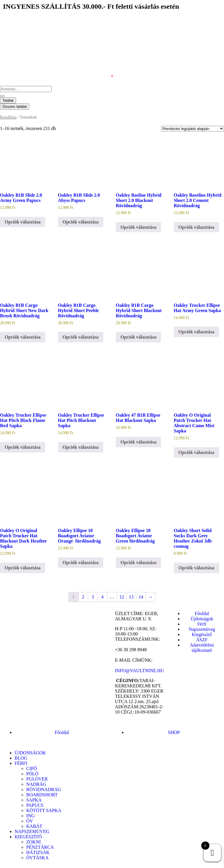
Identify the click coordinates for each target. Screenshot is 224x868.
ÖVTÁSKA (37, 858)
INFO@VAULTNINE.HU (139, 671)
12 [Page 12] (122, 597)
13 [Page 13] (131, 597)
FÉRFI (21, 763)
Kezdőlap (8, 117)
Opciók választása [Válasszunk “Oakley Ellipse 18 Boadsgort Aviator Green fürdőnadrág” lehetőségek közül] (138, 562)
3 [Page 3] (93, 597)
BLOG (21, 758)
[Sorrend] (192, 129)
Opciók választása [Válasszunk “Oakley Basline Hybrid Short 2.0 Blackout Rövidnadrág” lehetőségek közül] (138, 227)
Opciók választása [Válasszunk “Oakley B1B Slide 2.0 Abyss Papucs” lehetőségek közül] (81, 222)
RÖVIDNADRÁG (44, 789)
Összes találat (15, 106)
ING (30, 816)
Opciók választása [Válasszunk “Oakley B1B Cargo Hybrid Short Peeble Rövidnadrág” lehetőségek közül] (81, 337)
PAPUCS (35, 805)
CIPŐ (32, 768)
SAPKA (34, 800)
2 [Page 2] (83, 597)
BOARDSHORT (42, 795)
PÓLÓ (32, 774)
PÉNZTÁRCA (40, 847)
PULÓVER (37, 779)
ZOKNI (34, 842)
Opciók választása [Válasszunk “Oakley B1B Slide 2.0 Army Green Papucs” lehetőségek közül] (23, 222)
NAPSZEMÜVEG (32, 831)
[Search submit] (2, 96)
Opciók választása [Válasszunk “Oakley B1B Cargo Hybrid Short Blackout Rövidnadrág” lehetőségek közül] (138, 337)
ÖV (30, 821)
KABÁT (34, 826)
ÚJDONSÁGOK (30, 753)
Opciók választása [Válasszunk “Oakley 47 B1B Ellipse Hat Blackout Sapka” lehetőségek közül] (138, 442)
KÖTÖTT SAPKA (44, 810)
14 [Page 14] (141, 597)
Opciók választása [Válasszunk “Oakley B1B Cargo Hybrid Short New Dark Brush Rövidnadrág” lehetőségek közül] (23, 337)
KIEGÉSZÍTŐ (28, 837)
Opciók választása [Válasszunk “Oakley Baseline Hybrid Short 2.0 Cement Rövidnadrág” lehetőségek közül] (196, 227)
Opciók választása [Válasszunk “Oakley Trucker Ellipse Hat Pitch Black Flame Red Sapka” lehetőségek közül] (23, 447)
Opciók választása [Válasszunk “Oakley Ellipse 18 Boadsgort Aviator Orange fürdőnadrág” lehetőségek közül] (81, 562)
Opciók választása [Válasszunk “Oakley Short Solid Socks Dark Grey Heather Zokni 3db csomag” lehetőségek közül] (196, 568)
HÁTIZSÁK (38, 852)
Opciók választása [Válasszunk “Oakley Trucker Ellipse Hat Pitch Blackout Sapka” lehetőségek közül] (81, 447)
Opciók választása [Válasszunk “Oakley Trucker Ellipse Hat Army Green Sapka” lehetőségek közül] (196, 332)
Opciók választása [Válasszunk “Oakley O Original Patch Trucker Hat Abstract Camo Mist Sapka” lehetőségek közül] (196, 452)
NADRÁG (36, 784)
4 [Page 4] (102, 597)
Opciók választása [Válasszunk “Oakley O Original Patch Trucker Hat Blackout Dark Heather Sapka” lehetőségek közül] (23, 568)
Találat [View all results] (8, 100)
